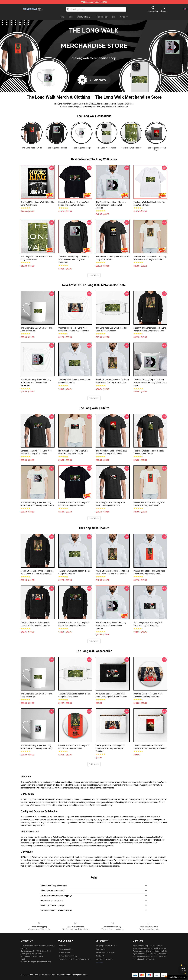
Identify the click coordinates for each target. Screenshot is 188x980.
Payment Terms (102, 949)
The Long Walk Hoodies (57, 148)
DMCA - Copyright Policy (68, 956)
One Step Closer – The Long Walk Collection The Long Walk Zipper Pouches (110, 748)
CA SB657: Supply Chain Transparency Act (75, 959)
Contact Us (100, 956)
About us (62, 946)
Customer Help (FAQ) (104, 959)
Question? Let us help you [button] (177, 977)
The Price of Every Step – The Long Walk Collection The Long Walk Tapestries (36, 382)
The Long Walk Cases (106, 148)
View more (94, 275)
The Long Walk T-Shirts (32, 148)
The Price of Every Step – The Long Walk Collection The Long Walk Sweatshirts (73, 260)
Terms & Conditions (66, 949)
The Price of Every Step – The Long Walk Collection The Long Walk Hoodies (111, 205)
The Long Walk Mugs (82, 148)
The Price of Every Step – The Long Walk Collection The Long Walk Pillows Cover (150, 382)
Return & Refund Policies (105, 953)
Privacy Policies (65, 953)
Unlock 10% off (183, 970)
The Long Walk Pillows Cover (156, 149)
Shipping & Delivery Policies (106, 946)
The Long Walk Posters (131, 148)
